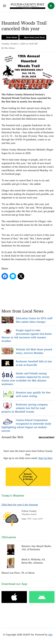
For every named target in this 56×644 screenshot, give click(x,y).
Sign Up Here (46, 458)
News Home (12, 37)
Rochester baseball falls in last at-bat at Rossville (34, 363)
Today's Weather (13, 496)
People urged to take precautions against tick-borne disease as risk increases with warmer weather (27, 335)
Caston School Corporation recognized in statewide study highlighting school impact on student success (26, 425)
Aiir (50, 635)
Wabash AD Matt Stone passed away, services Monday (34, 351)
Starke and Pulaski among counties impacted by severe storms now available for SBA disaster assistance (25, 379)
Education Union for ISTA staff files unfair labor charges (34, 320)
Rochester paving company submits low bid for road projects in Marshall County (25, 408)
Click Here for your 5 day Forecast (20, 505)
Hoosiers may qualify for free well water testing (33, 394)
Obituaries (9, 537)
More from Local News (34, 37)
